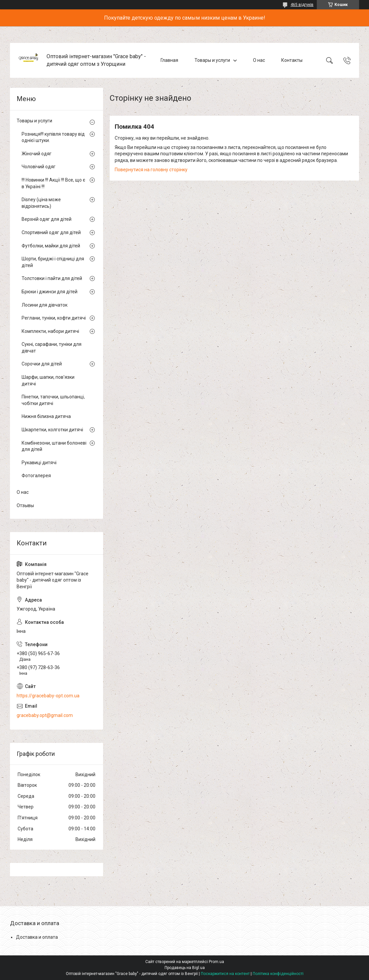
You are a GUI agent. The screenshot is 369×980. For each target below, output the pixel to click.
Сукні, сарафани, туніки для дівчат (52, 348)
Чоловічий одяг (39, 167)
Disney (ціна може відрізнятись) (41, 203)
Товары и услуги (212, 60)
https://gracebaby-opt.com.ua (48, 696)
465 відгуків (302, 5)
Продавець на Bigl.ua (185, 968)
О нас (259, 60)
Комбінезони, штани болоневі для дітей (54, 446)
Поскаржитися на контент (225, 974)
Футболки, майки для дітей (51, 246)
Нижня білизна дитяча (46, 416)
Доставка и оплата (37, 937)
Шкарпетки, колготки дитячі (52, 430)
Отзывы (25, 505)
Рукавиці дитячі (39, 463)
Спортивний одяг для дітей (51, 232)
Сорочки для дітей (42, 364)
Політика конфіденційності (278, 974)
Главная (169, 60)
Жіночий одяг (37, 154)
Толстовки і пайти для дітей (52, 278)
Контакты (292, 60)
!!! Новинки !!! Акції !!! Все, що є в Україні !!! (53, 183)
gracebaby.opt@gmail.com (45, 715)
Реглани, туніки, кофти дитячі (54, 318)
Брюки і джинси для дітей (50, 292)
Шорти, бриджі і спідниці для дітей (53, 262)
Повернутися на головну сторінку (151, 170)
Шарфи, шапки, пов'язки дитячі (48, 380)
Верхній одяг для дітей (47, 219)
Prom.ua (216, 962)
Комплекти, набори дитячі (50, 331)
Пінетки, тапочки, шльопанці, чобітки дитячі (53, 400)
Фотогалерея (36, 476)
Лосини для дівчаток (45, 305)
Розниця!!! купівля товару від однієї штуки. (53, 137)
